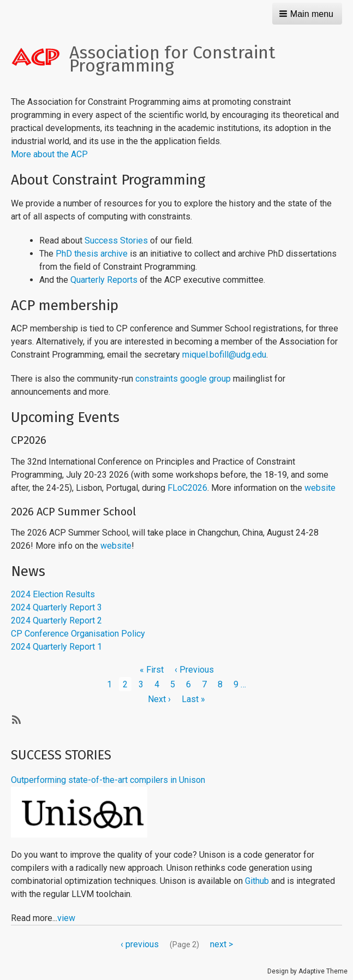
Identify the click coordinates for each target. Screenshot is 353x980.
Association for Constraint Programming (172, 59)
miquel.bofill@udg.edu (224, 355)
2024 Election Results (53, 594)
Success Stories (116, 240)
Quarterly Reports (104, 280)
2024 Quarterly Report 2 (56, 620)
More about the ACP (49, 154)
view (66, 918)
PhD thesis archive (92, 254)
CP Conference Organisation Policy (78, 634)
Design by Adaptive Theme (307, 971)
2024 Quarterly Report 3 (56, 607)
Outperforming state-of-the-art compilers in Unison (108, 780)
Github (257, 881)
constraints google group (183, 379)
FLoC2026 (187, 488)
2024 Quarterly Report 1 (56, 647)
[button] (307, 14)
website (320, 488)
